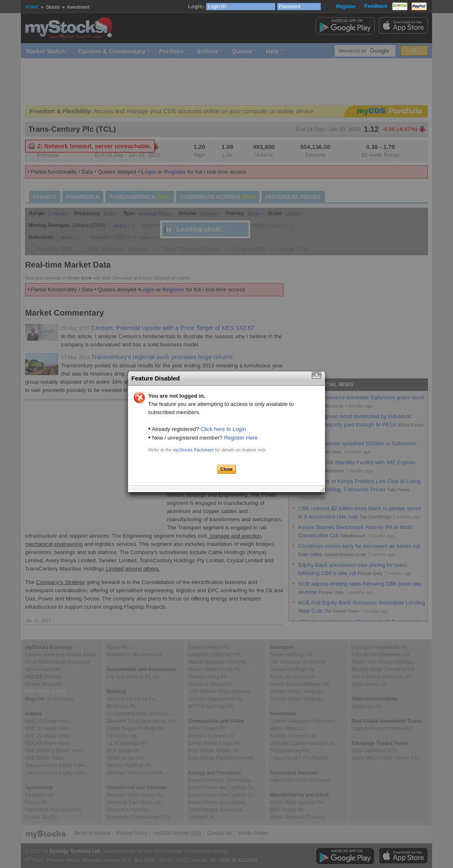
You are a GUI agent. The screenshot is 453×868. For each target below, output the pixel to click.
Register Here (241, 438)
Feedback (376, 6)
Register (346, 7)
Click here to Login (223, 429)
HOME (32, 7)
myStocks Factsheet (193, 450)
